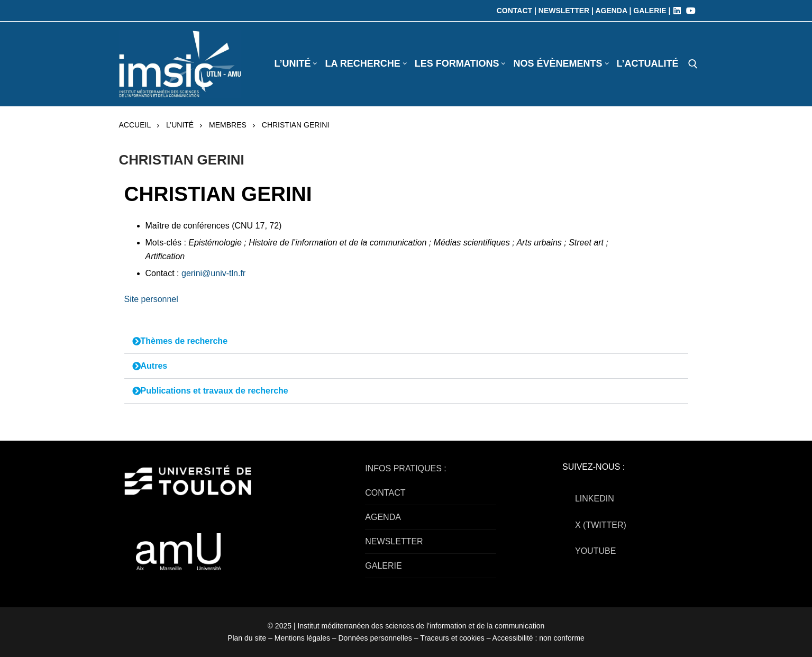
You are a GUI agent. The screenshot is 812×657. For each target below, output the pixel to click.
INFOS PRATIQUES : (406, 468)
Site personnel (151, 299)
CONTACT (385, 493)
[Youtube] (691, 11)
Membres (228, 125)
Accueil (135, 125)
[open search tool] (693, 64)
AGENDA (383, 517)
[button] (406, 341)
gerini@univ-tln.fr (213, 273)
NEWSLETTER (394, 541)
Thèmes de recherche (184, 341)
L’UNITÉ (180, 125)
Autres (154, 366)
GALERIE (383, 566)
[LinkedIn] (677, 11)
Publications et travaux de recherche (215, 391)
